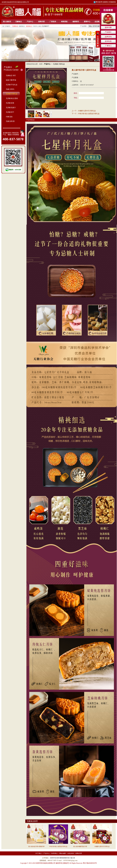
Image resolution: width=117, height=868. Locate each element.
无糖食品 (19, 22)
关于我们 (39, 853)
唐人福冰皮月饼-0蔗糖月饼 (36, 846)
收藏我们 (106, 2)
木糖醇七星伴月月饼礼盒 (87, 111)
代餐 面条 (9, 117)
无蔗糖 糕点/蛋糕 (12, 98)
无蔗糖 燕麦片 (11, 108)
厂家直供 (53, 22)
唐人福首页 (7, 22)
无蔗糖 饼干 (10, 112)
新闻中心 (87, 22)
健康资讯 (76, 22)
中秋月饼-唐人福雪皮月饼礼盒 (89, 114)
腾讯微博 (98, 2)
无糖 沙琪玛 (10, 89)
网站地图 (63, 853)
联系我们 (55, 853)
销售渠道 (64, 22)
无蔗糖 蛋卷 (10, 103)
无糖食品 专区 (11, 75)
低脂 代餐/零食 (11, 80)
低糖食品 (22, 26)
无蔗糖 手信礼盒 (12, 85)
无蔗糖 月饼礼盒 (12, 94)
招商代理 (41, 22)
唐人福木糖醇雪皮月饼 (80, 846)
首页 (41, 64)
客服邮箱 (113, 2)
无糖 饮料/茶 (10, 121)
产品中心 (30, 22)
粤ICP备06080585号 (90, 863)
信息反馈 (71, 853)
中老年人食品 (37, 26)
